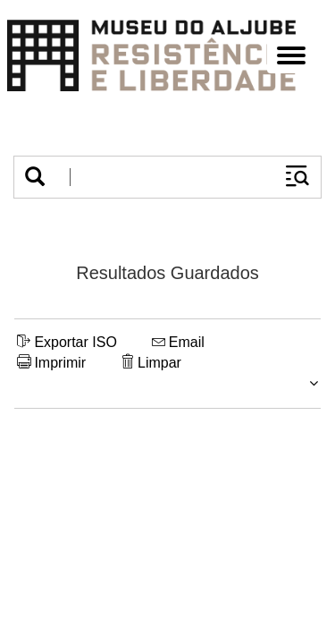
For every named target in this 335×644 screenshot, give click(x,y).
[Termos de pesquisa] (165, 177)
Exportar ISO (67, 342)
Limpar (151, 363)
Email (178, 342)
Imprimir (51, 363)
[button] (35, 177)
